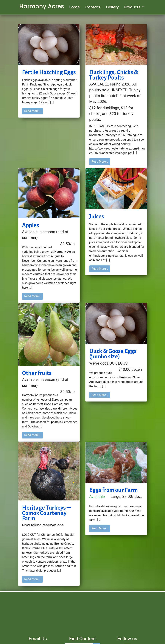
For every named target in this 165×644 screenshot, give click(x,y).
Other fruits (37, 373)
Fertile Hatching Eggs (49, 72)
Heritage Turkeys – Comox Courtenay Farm (47, 513)
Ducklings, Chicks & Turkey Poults (114, 75)
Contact (93, 7)
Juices (97, 216)
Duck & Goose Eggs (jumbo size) (113, 354)
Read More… (32, 111)
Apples (31, 225)
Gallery (112, 7)
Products (133, 7)
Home (74, 7)
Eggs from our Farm (113, 490)
